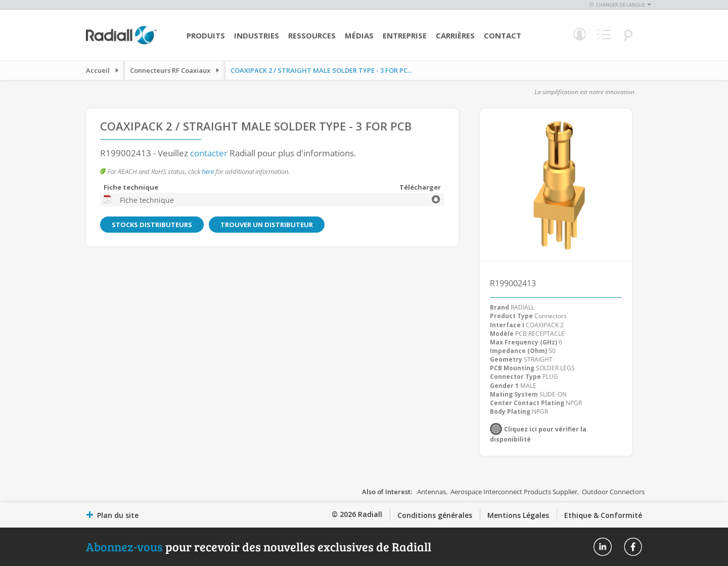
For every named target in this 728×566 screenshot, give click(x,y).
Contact (503, 35)
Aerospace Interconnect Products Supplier (514, 492)
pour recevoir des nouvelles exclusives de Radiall (259, 547)
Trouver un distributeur (265, 225)
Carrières (455, 35)
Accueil (98, 70)
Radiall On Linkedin (603, 547)
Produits (206, 35)
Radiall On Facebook (633, 547)
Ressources (312, 35)
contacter (209, 153)
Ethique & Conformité (603, 515)
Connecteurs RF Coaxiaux (170, 70)
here (208, 171)
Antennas (431, 492)
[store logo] (121, 43)
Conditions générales (435, 515)
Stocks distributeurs (151, 225)
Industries (257, 35)
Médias (359, 35)
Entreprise (405, 35)
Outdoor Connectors (613, 492)
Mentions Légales (518, 515)
